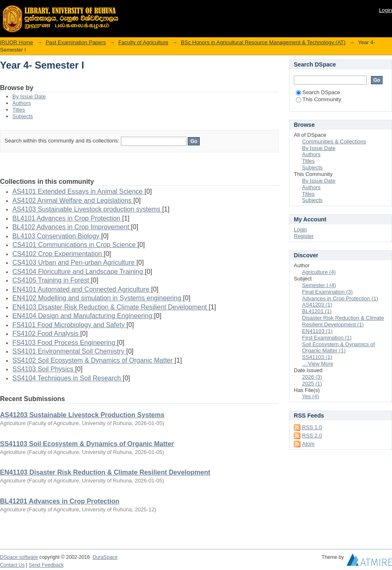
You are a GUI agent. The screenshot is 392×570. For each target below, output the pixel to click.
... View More (318, 364)
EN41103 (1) (317, 331)
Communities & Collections (334, 141)
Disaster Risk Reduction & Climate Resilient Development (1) (343, 321)
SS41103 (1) (317, 357)
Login (385, 10)
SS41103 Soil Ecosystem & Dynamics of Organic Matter (87, 444)
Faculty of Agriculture (143, 42)
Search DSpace (318, 92)
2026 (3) (312, 377)
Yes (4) (311, 396)
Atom (308, 444)
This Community (319, 99)
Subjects (23, 116)
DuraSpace (105, 557)
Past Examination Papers (76, 42)
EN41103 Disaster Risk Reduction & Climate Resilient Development (105, 472)
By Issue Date (29, 96)
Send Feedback (46, 565)
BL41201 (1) (317, 311)
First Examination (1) (327, 338)
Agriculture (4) (319, 272)
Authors (22, 103)
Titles (19, 110)
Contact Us (12, 565)
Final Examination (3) (327, 292)
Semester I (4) (319, 285)
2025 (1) (312, 384)
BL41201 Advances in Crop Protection (60, 501)
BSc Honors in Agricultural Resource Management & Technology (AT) (263, 42)
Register (304, 236)
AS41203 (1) (317, 305)
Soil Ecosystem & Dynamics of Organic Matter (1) (338, 348)
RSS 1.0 (312, 427)
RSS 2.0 (312, 436)
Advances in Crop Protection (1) (340, 298)
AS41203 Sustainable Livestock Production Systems (82, 415)
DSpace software (19, 557)
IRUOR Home (17, 42)
